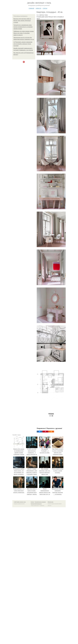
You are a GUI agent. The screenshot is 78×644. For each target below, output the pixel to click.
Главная (31, 8)
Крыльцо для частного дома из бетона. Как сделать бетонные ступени (22, 21)
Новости (38, 8)
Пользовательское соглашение (40, 502)
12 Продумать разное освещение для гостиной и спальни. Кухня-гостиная (23, 44)
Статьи (45, 8)
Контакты (32, 502)
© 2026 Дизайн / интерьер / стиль (20, 502)
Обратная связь (51, 502)
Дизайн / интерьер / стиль (39, 3)
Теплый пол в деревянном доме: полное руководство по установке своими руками (23, 27)
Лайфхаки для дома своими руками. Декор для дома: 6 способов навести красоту (24, 33)
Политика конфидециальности (36, 504)
